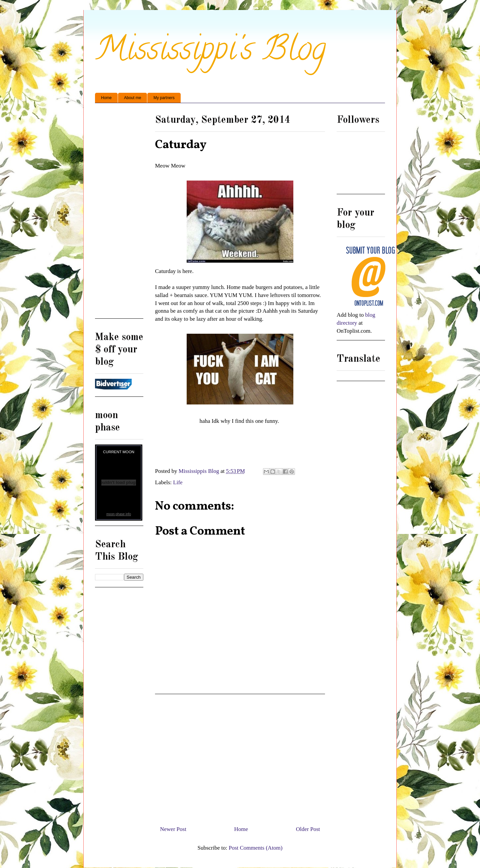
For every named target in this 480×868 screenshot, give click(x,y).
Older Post (308, 829)
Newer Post (173, 829)
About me (132, 98)
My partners (164, 98)
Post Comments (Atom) (256, 848)
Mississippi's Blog (210, 52)
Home (106, 98)
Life (178, 482)
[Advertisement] (240, 757)
